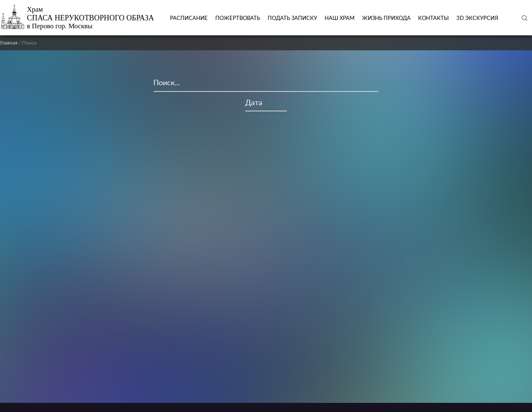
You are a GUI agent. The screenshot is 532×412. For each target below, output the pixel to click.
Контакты (433, 18)
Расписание (189, 18)
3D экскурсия (477, 18)
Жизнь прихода (386, 18)
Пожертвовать (238, 18)
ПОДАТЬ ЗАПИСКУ (292, 18)
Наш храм (340, 18)
